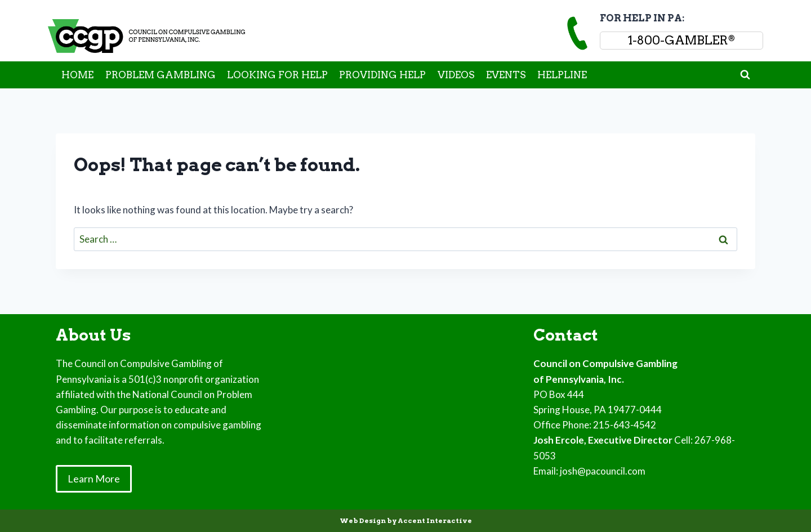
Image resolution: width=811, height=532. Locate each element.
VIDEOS (456, 75)
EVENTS (506, 75)
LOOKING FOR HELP (277, 75)
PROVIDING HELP (382, 75)
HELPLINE (562, 75)
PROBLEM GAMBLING (161, 75)
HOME (77, 75)
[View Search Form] (745, 75)
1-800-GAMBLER (681, 40)
